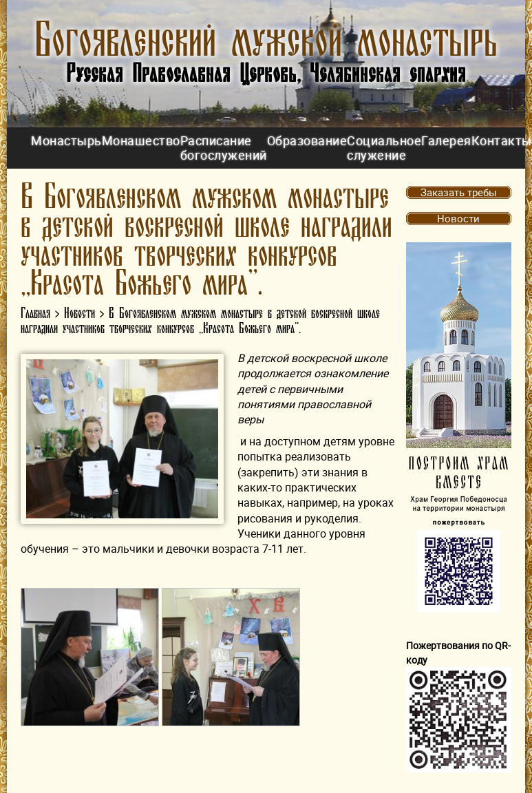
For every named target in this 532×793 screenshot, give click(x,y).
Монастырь (66, 140)
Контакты (502, 140)
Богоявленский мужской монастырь (266, 41)
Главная (35, 314)
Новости (79, 314)
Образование (307, 140)
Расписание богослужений (224, 148)
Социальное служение (384, 148)
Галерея (446, 140)
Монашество (141, 140)
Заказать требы (459, 192)
